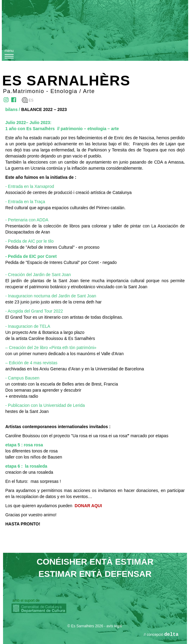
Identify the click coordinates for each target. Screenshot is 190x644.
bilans (12, 109)
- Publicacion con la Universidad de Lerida (45, 405)
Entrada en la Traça (26, 202)
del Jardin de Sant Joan (74, 296)
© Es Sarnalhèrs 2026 (85, 626)
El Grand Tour (19, 317)
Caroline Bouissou (23, 436)
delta (171, 635)
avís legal (114, 626)
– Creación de (19, 348)
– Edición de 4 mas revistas (31, 363)
